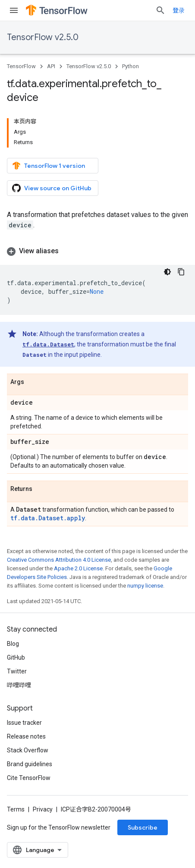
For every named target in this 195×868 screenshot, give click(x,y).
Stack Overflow (28, 750)
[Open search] (160, 10)
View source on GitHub (52, 188)
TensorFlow (21, 66)
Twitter (17, 671)
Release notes (26, 736)
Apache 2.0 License (78, 568)
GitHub (16, 657)
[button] (97, 251)
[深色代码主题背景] (167, 272)
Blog (13, 644)
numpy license (145, 586)
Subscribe (143, 827)
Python (131, 66)
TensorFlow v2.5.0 (43, 37)
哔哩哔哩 (19, 685)
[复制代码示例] (181, 272)
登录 (179, 10)
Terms (16, 809)
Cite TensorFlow (29, 778)
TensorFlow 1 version (49, 166)
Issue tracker (24, 723)
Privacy (43, 809)
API (51, 66)
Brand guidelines (30, 764)
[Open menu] (14, 10)
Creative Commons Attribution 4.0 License (59, 560)
